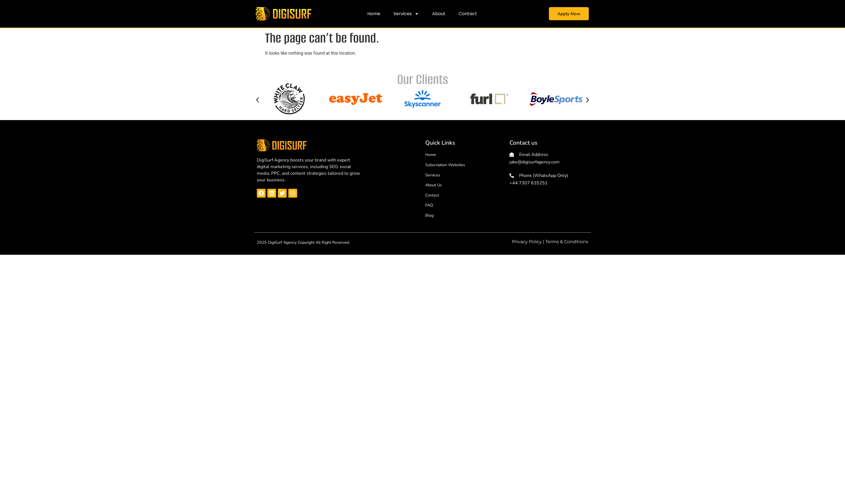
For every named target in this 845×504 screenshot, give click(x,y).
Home (374, 14)
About (439, 14)
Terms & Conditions (567, 242)
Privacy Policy (527, 242)
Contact (468, 14)
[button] (258, 100)
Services (406, 14)
